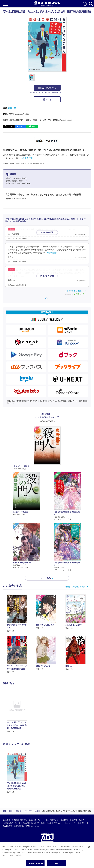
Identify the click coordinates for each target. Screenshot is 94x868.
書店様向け (65, 791)
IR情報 (15, 791)
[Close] (89, 849)
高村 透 (12, 108)
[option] (18, 712)
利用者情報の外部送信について (27, 798)
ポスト (10, 126)
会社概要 (7, 791)
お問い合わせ (46, 795)
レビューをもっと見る (74, 291)
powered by (75, 294)
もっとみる (46, 578)
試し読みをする (47, 88)
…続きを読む (27, 158)
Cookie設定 (8, 798)
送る (33, 126)
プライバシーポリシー (63, 795)
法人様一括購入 (78, 791)
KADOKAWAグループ (12, 795)
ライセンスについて (50, 791)
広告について (35, 791)
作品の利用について (31, 795)
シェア (22, 126)
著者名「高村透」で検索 (75, 587)
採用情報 (24, 791)
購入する (47, 100)
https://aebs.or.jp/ (10, 826)
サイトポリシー (80, 795)
